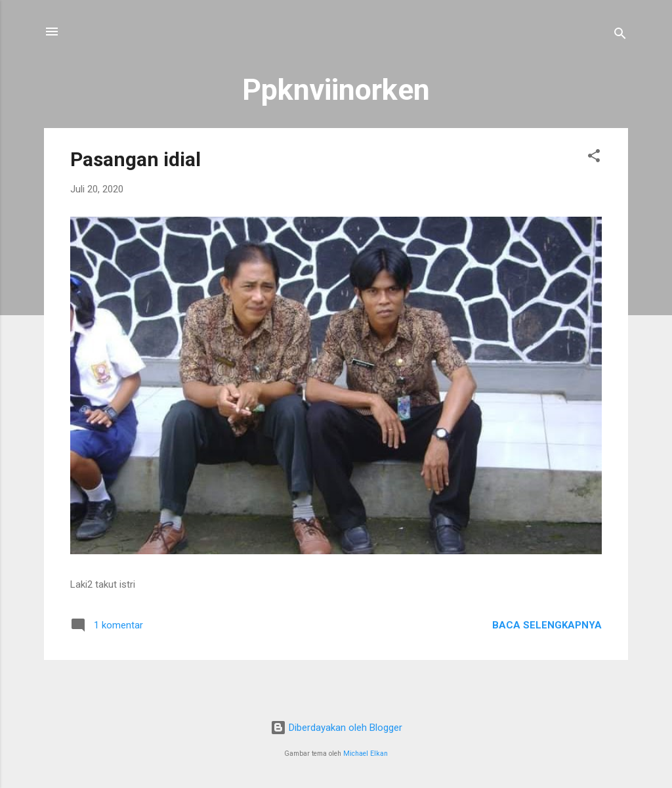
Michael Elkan (366, 754)
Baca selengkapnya (547, 625)
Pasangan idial (136, 159)
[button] (594, 158)
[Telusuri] (620, 36)
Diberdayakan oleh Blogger (336, 728)
